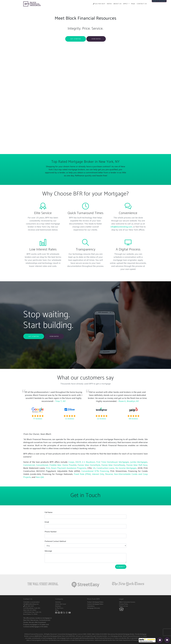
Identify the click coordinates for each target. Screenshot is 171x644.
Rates (109, 4)
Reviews (58, 606)
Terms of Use (123, 606)
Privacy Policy (123, 604)
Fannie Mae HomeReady (113, 465)
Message (48, 551)
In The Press (59, 608)
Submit (121, 567)
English (156, 1)
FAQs (133, 4)
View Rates (96, 39)
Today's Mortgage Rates (95, 602)
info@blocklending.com (121, 227)
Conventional (42, 465)
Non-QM (40, 477)
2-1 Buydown (89, 462)
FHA (48, 468)
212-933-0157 (99, 4)
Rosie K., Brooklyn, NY (129, 401)
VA (94, 468)
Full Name (49, 512)
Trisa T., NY (60, 401)
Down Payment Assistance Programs (69, 468)
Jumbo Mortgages (139, 462)
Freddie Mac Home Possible (63, 465)
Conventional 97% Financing (95, 471)
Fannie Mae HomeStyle (89, 465)
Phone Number (51, 532)
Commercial (29, 465)
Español (163, 1)
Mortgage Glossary (94, 608)
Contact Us (142, 4)
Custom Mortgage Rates (95, 604)
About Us (117, 4)
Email (47, 522)
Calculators (91, 606)
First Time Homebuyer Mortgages (113, 462)
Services (58, 602)
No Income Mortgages (126, 468)
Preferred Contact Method (55, 541)
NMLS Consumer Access (127, 602)
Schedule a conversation (31, 602)
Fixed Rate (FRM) (82, 474)
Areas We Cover (61, 604)
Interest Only (98, 474)
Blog (57, 610)
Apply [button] (126, 4)
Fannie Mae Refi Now (137, 465)
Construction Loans (105, 468)
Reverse (109, 474)
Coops (71, 462)
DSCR (78, 462)
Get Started (76, 39)
